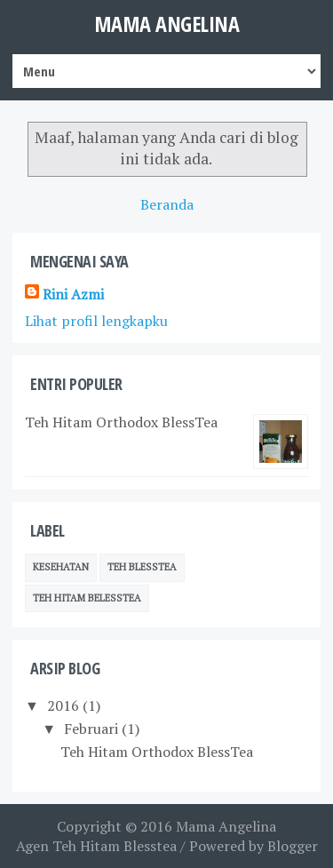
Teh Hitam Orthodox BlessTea (121, 422)
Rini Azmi (73, 294)
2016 (63, 705)
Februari (91, 729)
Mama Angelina (167, 24)
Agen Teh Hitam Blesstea (96, 846)
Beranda (167, 204)
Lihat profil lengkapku (96, 321)
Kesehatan (61, 567)
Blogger (293, 846)
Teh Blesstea (142, 567)
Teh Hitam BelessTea (87, 598)
